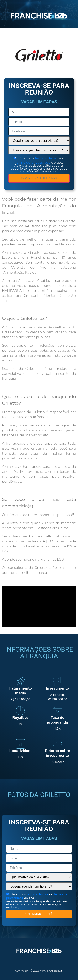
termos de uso (47, 158)
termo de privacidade (33, 162)
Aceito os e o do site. (39, 165)
